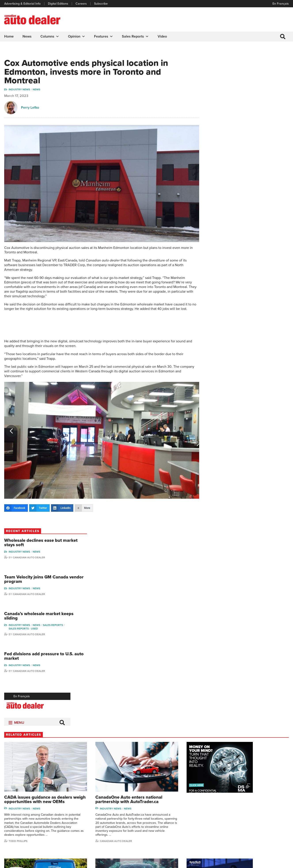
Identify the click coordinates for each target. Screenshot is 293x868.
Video (163, 36)
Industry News (20, 90)
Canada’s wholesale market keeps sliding (252, 148)
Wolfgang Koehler (270, 795)
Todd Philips (266, 815)
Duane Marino (268, 808)
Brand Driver (194, 802)
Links (81, 808)
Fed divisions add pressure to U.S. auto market (254, 188)
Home (9, 36)
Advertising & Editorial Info (23, 4)
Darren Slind (267, 835)
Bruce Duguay (234, 829)
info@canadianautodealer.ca (29, 797)
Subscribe (101, 4)
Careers (81, 4)
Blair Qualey (266, 822)
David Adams (233, 795)
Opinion (77, 36)
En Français (280, 4)
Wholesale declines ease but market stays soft (253, 74)
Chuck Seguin (268, 829)
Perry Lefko (30, 108)
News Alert (159, 815)
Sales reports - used (243, 160)
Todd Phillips (18, 634)
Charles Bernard (235, 808)
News (27, 36)
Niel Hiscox (232, 842)
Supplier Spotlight (197, 808)
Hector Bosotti (234, 815)
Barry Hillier (232, 835)
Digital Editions (58, 4)
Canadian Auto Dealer (249, 89)
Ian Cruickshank (235, 822)
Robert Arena (233, 802)
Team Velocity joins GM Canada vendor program (256, 111)
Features (104, 36)
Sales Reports (136, 36)
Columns (50, 36)
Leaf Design (280, 862)
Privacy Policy (14, 862)
